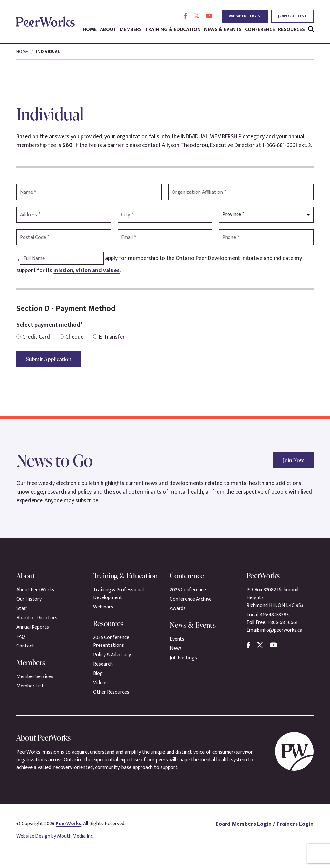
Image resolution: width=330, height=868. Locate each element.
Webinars (103, 619)
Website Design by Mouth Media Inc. (56, 848)
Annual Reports (33, 627)
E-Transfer (109, 337)
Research (103, 676)
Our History (29, 599)
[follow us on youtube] (209, 16)
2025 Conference (188, 590)
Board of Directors (37, 618)
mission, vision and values (87, 271)
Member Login (245, 16)
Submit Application (50, 359)
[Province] (266, 215)
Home (90, 30)
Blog (98, 685)
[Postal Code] (64, 237)
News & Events (223, 30)
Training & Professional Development (119, 605)
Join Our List (292, 16)
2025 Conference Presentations (111, 653)
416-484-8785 (275, 615)
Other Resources (111, 704)
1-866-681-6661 (283, 622)
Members (131, 30)
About (108, 30)
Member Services (35, 677)
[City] (165, 215)
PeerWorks (69, 835)
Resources (291, 30)
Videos (100, 694)
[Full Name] (62, 258)
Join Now (292, 460)
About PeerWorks (36, 590)
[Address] (64, 215)
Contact (25, 646)
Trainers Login (295, 836)
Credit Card (33, 337)
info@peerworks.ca (281, 630)
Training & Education (173, 30)
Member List (30, 686)
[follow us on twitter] (197, 16)
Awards (178, 609)
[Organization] (241, 192)
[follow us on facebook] (185, 16)
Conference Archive (191, 599)
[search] (311, 30)
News (176, 649)
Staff (22, 609)
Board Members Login (243, 836)
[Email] (165, 237)
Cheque (72, 337)
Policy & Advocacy (112, 666)
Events (177, 639)
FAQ (21, 637)
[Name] (89, 192)
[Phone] (266, 237)
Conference (260, 30)
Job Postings (184, 658)
